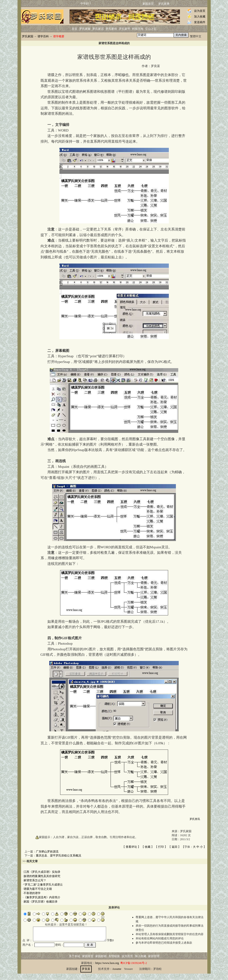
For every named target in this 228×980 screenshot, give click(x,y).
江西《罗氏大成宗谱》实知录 (42, 872)
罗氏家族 (85, 29)
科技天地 (138, 29)
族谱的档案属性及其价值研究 (42, 876)
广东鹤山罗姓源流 (47, 852)
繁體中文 (196, 36)
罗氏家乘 (164, 4)
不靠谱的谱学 (32, 893)
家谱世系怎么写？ (35, 880)
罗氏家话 (98, 29)
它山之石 (151, 29)
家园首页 (148, 4)
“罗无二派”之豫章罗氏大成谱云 (43, 885)
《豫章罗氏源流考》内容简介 (42, 897)
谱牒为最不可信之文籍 (38, 889)
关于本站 (75, 963)
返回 (174, 847)
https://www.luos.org (107, 969)
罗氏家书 (124, 29)
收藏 (148, 847)
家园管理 (154, 963)
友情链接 (114, 963)
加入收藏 (200, 17)
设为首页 (200, 11)
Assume (117, 975)
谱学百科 (43, 36)
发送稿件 (200, 22)
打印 (161, 847)
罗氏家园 (28, 36)
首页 (75, 29)
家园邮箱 (101, 963)
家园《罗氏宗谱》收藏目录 (41, 902)
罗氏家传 (111, 29)
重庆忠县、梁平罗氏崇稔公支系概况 (58, 856)
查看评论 (131, 847)
